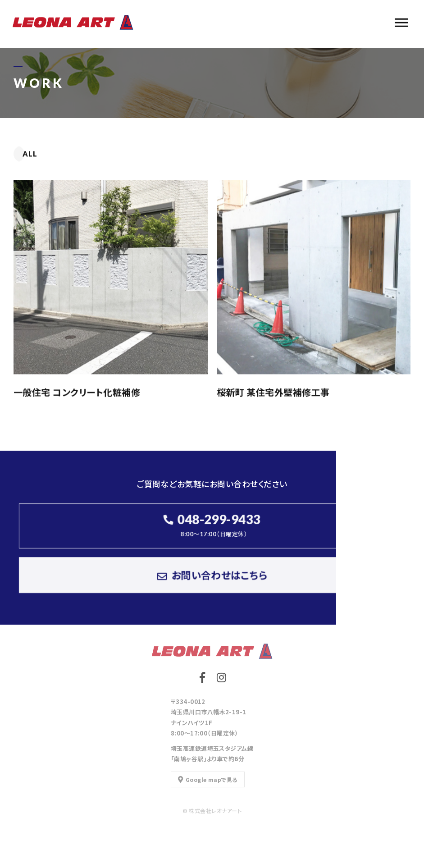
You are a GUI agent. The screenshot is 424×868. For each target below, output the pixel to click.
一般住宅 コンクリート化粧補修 (77, 392)
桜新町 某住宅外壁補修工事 (273, 392)
